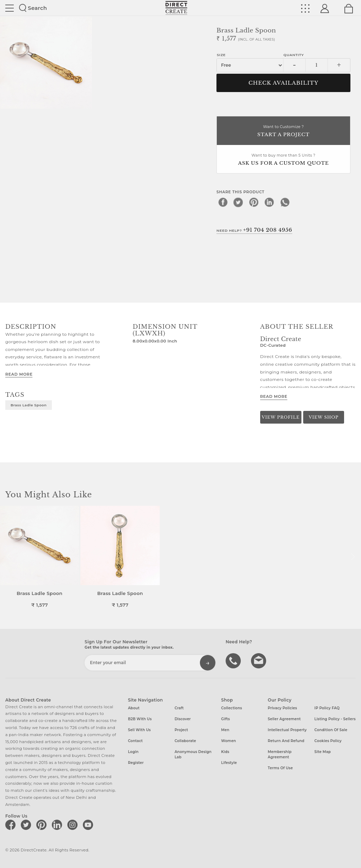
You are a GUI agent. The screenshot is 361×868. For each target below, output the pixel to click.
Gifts (225, 719)
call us (234, 660)
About (134, 708)
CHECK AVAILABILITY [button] (284, 83)
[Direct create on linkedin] (58, 825)
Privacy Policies (283, 708)
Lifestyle (229, 763)
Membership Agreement (280, 754)
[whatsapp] (285, 202)
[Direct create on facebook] (12, 825)
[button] (353, 557)
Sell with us (139, 730)
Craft (179, 708)
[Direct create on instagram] (74, 825)
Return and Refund (286, 741)
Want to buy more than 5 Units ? (283, 160)
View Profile (281, 417)
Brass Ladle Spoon (29, 405)
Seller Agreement (284, 719)
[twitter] (238, 202)
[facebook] (223, 202)
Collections (231, 708)
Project (181, 730)
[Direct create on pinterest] (43, 825)
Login (133, 752)
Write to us (259, 660)
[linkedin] (269, 202)
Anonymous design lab (193, 754)
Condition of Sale (331, 730)
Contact (135, 741)
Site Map (323, 752)
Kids (225, 752)
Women (228, 741)
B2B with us (140, 719)
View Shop (324, 417)
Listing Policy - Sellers (335, 719)
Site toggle (10, 8)
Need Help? (254, 230)
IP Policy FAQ (327, 708)
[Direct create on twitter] (27, 825)
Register (136, 763)
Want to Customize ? (283, 131)
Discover (183, 719)
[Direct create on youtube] (89, 825)
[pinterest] (254, 202)
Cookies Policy (328, 741)
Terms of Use (280, 768)
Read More (19, 374)
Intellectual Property (287, 730)
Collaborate (185, 741)
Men (225, 730)
